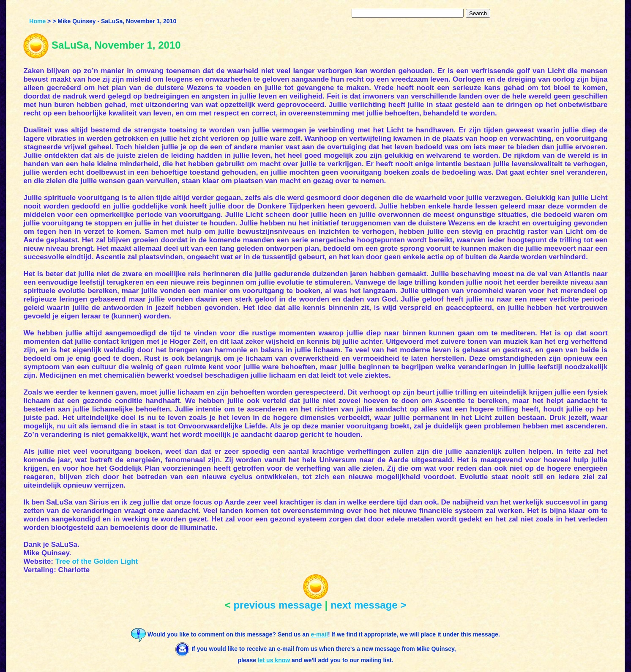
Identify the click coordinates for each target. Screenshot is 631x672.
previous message (277, 605)
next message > (368, 605)
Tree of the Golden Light (97, 561)
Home (37, 21)
